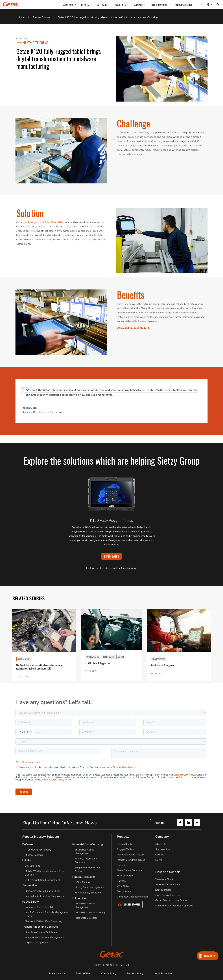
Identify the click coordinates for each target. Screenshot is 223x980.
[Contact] (199, 5)
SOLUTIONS (68, 5)
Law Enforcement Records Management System (47, 914)
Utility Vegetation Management (42, 880)
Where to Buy (125, 876)
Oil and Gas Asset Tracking (90, 913)
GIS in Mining (82, 882)
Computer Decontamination (132, 897)
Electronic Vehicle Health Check (43, 891)
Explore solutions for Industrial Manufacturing (112, 568)
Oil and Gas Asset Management (85, 906)
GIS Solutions (32, 866)
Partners (122, 881)
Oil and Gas (80, 898)
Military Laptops (34, 855)
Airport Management (36, 943)
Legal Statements (164, 974)
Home (21, 17)
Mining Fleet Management (90, 887)
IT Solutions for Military (38, 850)
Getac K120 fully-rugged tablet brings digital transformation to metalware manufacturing (108, 17)
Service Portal (163, 890)
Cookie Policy (109, 974)
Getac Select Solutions (130, 870)
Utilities (27, 860)
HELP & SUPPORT (159, 5)
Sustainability (163, 849)
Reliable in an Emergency (162, 665)
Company (162, 837)
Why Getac (123, 886)
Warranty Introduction (168, 885)
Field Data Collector (86, 918)
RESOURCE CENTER (184, 5)
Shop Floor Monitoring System (87, 869)
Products (123, 837)
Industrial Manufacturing (88, 844)
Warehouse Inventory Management (45, 937)
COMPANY (138, 5)
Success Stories (41, 17)
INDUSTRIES (120, 5)
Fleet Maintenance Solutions (41, 932)
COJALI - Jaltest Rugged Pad (97, 663)
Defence (121, 657)
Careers (160, 855)
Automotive (30, 885)
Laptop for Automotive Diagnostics (44, 896)
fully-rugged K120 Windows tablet (45, 222)
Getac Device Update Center (171, 900)
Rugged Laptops (126, 844)
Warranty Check (164, 879)
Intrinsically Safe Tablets (131, 855)
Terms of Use (83, 974)
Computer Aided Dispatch (39, 907)
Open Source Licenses (168, 895)
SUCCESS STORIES (24, 659)
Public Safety (109, 657)
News (159, 860)
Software (122, 865)
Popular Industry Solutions (41, 837)
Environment (124, 891)
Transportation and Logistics (40, 927)
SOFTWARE (102, 5)
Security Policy (135, 974)
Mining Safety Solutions (88, 893)
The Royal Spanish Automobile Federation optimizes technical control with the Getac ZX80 (40, 667)
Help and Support (168, 872)
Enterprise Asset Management (84, 852)
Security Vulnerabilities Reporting (174, 906)
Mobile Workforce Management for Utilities (44, 873)
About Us (161, 844)
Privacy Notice (57, 974)
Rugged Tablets (126, 849)
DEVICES (85, 5)
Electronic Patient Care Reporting (43, 921)
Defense (28, 844)
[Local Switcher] (206, 5)
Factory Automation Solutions (86, 861)
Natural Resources (84, 877)
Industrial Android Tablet (131, 860)
